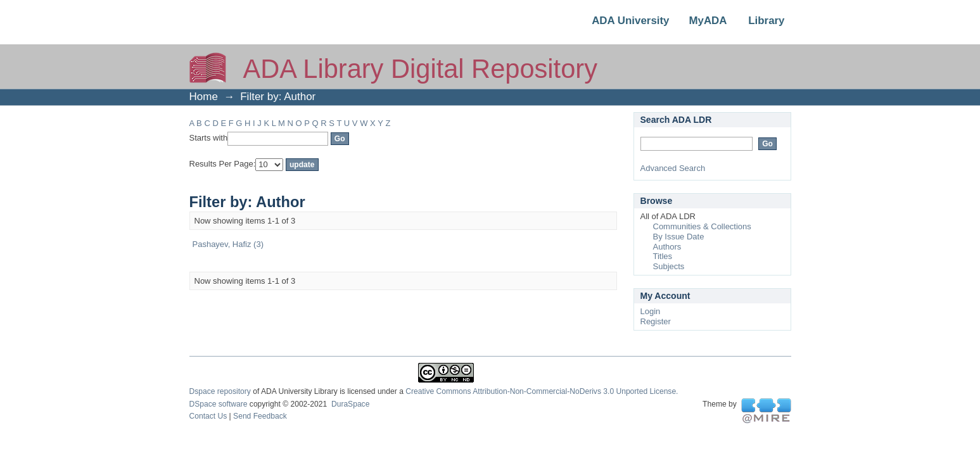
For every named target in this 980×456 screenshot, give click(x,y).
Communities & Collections (702, 226)
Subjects (669, 266)
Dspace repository (220, 391)
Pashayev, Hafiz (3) (228, 244)
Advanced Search (673, 168)
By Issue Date (679, 237)
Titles (663, 256)
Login (651, 311)
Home (204, 97)
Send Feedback (260, 416)
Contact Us (208, 416)
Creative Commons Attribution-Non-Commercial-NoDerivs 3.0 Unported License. (542, 391)
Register (656, 321)
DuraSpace (350, 404)
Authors (667, 247)
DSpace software (219, 404)
